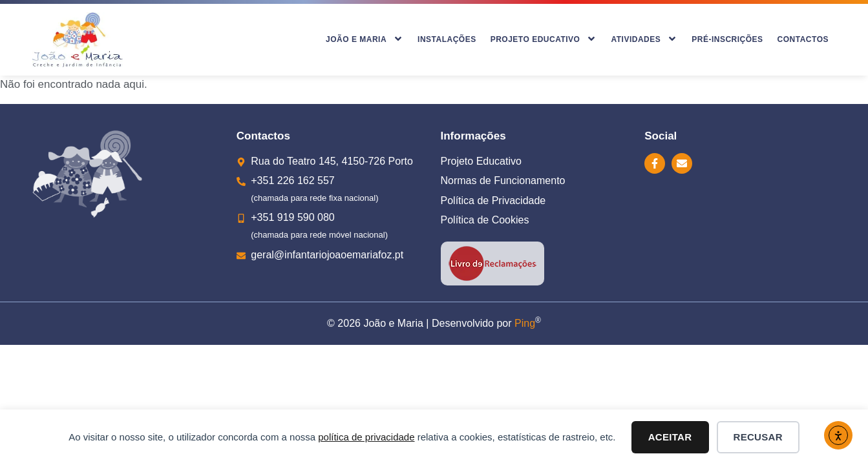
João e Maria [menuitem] (365, 40)
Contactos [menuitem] (803, 39)
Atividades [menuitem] (644, 40)
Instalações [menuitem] (447, 39)
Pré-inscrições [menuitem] (727, 39)
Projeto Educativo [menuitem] (544, 40)
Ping (525, 323)
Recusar (758, 437)
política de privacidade (366, 437)
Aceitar (670, 437)
